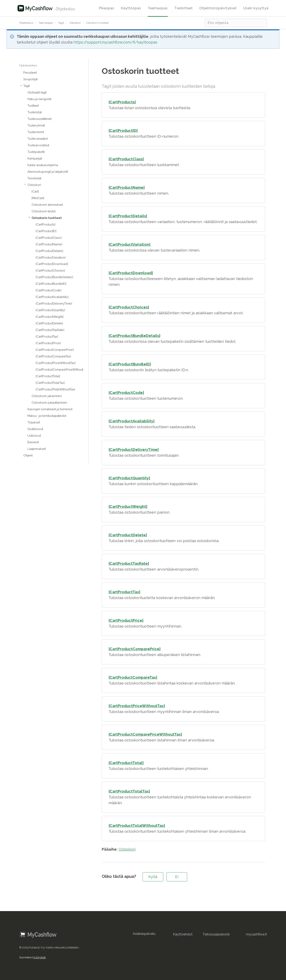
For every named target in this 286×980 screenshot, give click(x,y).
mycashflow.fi (256, 934)
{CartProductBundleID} (51, 284)
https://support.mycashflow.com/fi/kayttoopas (115, 42)
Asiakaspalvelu (144, 934)
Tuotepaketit (36, 152)
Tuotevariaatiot (38, 139)
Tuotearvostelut (38, 145)
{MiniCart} (38, 198)
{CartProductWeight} (50, 317)
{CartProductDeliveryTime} (54, 303)
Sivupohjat (30, 79)
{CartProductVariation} (51, 257)
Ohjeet (28, 455)
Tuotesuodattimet (40, 119)
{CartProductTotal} (48, 376)
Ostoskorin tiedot (44, 211)
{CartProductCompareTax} (53, 356)
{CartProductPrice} (48, 343)
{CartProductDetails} (49, 251)
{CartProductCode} (48, 290)
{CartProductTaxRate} (50, 330)
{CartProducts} (45, 224)
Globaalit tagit (37, 92)
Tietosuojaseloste (216, 934)
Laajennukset (37, 449)
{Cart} (35, 191)
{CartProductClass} (49, 238)
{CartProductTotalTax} (50, 383)
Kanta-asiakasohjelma (43, 165)
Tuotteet (33, 106)
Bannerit (33, 442)
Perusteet (30, 73)
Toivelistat (34, 178)
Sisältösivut (35, 429)
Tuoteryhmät (36, 125)
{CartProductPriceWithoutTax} (56, 363)
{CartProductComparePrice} (55, 350)
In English (40, 957)
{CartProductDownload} (52, 264)
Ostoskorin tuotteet (97, 23)
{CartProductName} (49, 244)
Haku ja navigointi (39, 99)
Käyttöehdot (183, 934)
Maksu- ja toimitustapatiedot (47, 416)
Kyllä (153, 877)
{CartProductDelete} (49, 323)
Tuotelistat (35, 112)
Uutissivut (34, 436)
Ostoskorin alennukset (47, 205)
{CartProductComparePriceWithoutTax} (60, 369)
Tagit (61, 23)
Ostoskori (75, 23)
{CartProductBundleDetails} (54, 277)
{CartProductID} (46, 231)
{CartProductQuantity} (50, 310)
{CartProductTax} (47, 336)
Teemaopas (46, 23)
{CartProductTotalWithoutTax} (55, 389)
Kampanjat (35, 158)
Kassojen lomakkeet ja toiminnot (50, 409)
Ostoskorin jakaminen (47, 396)
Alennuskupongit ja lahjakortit (48, 172)
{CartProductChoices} (50, 270)
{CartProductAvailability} (52, 297)
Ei (177, 877)
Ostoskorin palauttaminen (49, 403)
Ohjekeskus (26, 23)
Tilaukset (34, 422)
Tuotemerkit (36, 132)
